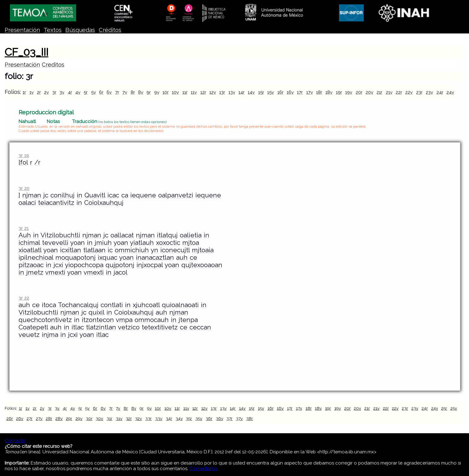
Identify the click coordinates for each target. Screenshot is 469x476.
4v (78, 92)
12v (213, 92)
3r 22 (24, 298)
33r (148, 418)
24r (440, 92)
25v (454, 408)
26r (10, 418)
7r (117, 92)
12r (203, 92)
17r (300, 92)
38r (250, 418)
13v (232, 92)
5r (86, 92)
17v (310, 92)
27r (30, 418)
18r (319, 92)
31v (119, 418)
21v (389, 92)
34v (179, 418)
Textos (53, 30)
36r (209, 418)
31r (109, 418)
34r (169, 418)
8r (133, 92)
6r (101, 92)
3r (54, 92)
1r (24, 92)
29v (79, 418)
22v (409, 92)
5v (93, 92)
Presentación (22, 30)
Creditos (53, 65)
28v (59, 418)
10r (166, 92)
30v (99, 418)
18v (329, 92)
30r (89, 418)
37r (229, 418)
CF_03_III (26, 52)
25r (444, 408)
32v (138, 418)
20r (359, 92)
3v (62, 92)
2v (46, 92)
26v (20, 418)
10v (175, 92)
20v (369, 92)
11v (194, 92)
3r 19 (24, 155)
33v (159, 418)
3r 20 (24, 188)
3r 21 (24, 228)
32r (129, 418)
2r (39, 92)
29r (69, 418)
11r (185, 92)
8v (141, 92)
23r (419, 92)
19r (339, 92)
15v (271, 92)
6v (109, 92)
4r (70, 92)
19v (349, 92)
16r (280, 92)
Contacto (15, 441)
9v (157, 92)
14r (241, 92)
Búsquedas (80, 30)
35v (199, 418)
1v (32, 92)
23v (429, 92)
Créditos (110, 30)
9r (149, 92)
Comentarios (204, 469)
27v (39, 418)
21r (379, 92)
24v (450, 92)
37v (239, 418)
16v (290, 92)
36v (219, 418)
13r (222, 92)
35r (189, 418)
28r (49, 418)
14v (251, 92)
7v (125, 92)
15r (261, 92)
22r (399, 92)
